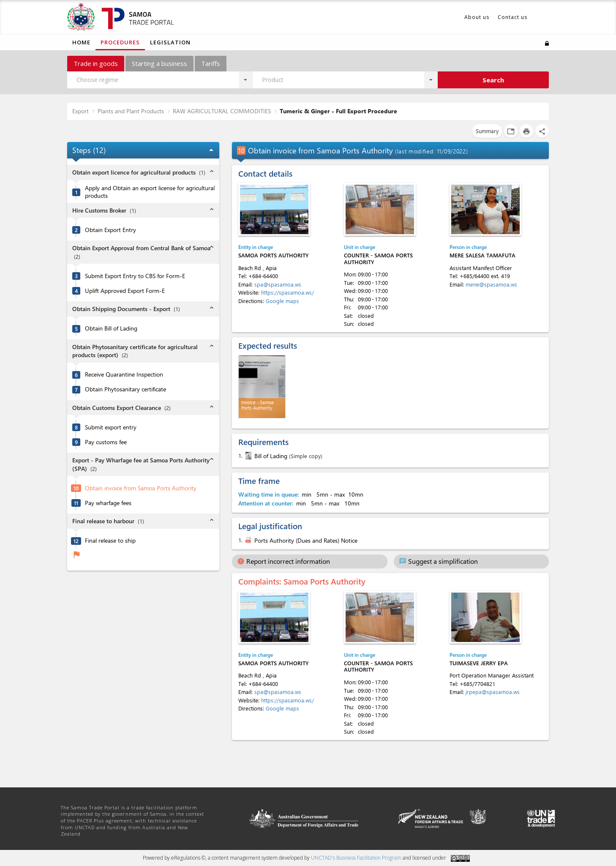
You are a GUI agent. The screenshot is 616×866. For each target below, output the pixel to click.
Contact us (512, 17)
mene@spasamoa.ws (491, 284)
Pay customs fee (106, 442)
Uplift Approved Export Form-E (125, 291)
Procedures (120, 42)
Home (81, 42)
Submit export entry (111, 427)
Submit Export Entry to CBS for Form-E (135, 276)
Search (493, 80)
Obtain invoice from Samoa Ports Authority (141, 488)
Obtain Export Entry (110, 230)
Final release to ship (110, 541)
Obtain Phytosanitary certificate (125, 389)
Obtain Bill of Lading (111, 328)
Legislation (170, 42)
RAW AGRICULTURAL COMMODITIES (222, 111)
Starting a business (159, 63)
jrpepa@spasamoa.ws (493, 692)
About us (477, 17)
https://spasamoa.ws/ (288, 292)
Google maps (282, 301)
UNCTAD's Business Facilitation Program (356, 858)
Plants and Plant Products (131, 111)
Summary (487, 131)
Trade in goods (96, 63)
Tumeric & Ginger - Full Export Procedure (338, 111)
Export (80, 111)
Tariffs (211, 63)
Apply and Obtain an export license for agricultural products (150, 192)
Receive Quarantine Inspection (124, 374)
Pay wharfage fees (108, 503)
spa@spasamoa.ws (278, 284)
